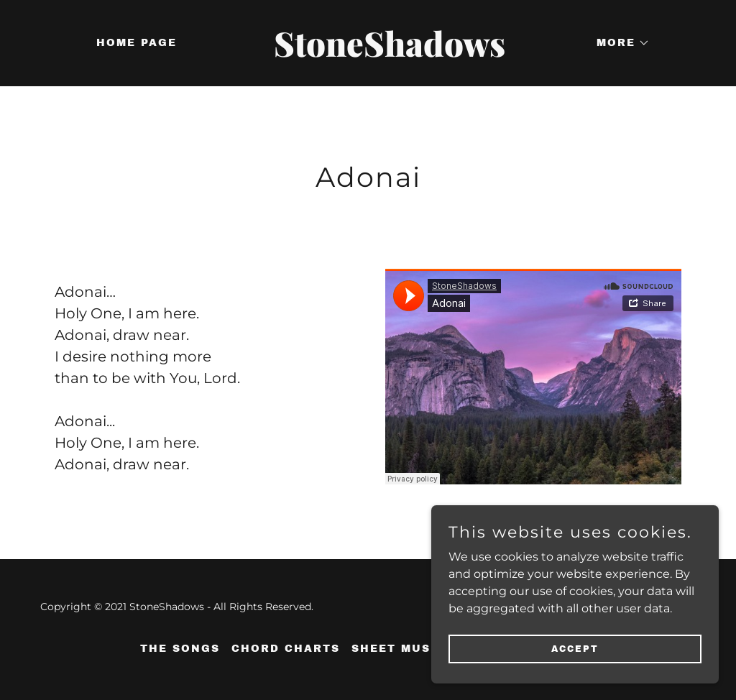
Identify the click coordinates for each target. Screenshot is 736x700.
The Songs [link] (180, 649)
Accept (575, 648)
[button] (618, 43)
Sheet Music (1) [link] (410, 649)
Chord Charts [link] (286, 649)
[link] (368, 53)
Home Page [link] (137, 43)
